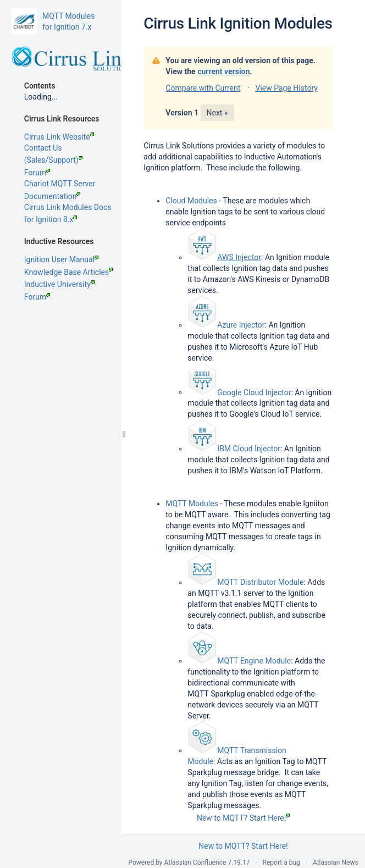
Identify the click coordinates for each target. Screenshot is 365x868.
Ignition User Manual (61, 259)
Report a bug (281, 863)
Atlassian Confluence (195, 863)
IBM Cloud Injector (249, 449)
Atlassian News (336, 863)
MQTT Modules (192, 504)
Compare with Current (203, 88)
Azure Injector (241, 325)
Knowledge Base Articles (68, 272)
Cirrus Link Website (59, 137)
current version (223, 71)
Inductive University (59, 284)
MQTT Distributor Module (260, 582)
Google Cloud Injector (254, 392)
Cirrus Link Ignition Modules (238, 23)
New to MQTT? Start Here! (243, 818)
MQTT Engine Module (254, 661)
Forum (37, 173)
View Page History (286, 88)
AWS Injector (239, 257)
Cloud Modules (191, 201)
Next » (217, 113)
